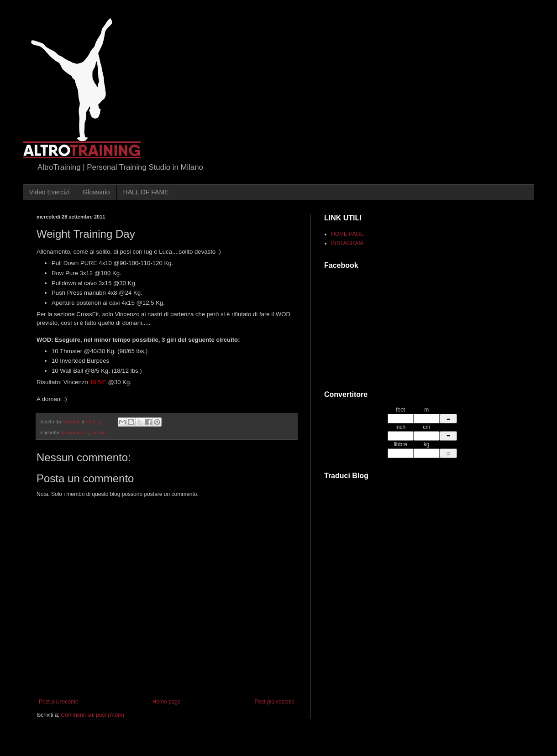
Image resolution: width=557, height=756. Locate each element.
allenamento (74, 433)
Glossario (96, 192)
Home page (167, 702)
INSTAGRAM (347, 243)
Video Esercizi (49, 192)
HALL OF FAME (146, 192)
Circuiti (98, 433)
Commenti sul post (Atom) (92, 715)
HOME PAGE (347, 234)
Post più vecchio (275, 702)
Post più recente (59, 702)
